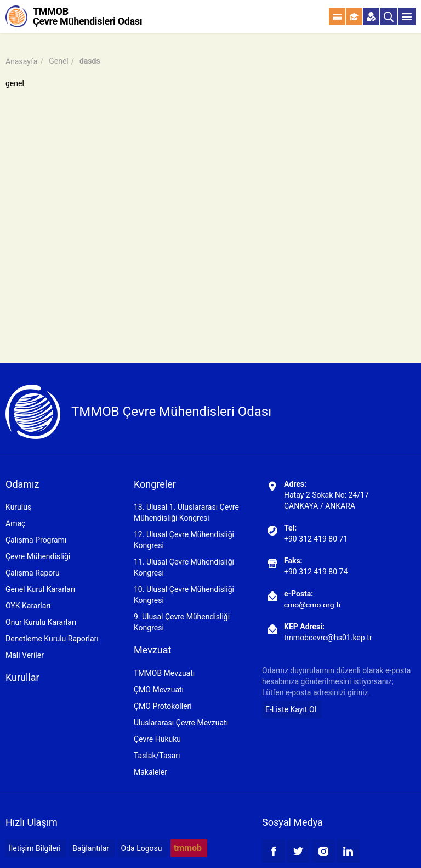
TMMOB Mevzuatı (164, 673)
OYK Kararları (28, 606)
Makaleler (150, 772)
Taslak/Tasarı (157, 756)
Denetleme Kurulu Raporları (52, 639)
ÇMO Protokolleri (163, 706)
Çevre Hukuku (157, 739)
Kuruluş (18, 507)
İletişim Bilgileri (35, 848)
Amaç (15, 523)
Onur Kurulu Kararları (41, 622)
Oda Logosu (142, 848)
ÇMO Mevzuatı (159, 690)
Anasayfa (21, 61)
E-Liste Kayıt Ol (291, 709)
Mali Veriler (25, 655)
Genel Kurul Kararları (40, 589)
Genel (59, 61)
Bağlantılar (91, 848)
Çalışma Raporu (33, 573)
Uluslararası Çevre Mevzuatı (181, 723)
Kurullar (22, 677)
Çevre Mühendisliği (38, 556)
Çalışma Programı (36, 540)
